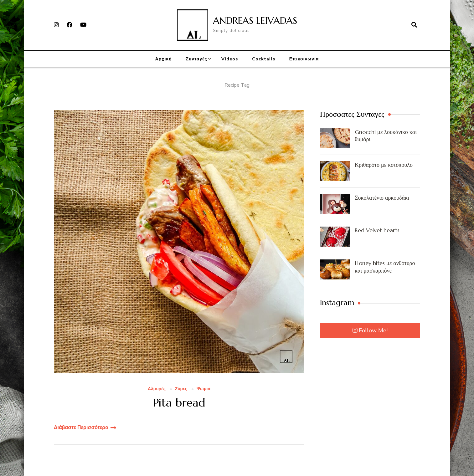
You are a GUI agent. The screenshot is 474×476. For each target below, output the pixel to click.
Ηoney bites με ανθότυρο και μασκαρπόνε (385, 267)
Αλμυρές (157, 389)
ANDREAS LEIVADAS (255, 20)
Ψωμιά (204, 389)
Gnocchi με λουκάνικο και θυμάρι (386, 136)
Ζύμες (181, 389)
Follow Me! (370, 330)
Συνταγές (197, 59)
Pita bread (179, 403)
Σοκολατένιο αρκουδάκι (382, 198)
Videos (230, 59)
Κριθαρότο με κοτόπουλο (384, 165)
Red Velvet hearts (377, 230)
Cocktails (264, 59)
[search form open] (414, 25)
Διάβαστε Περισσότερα (81, 427)
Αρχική (164, 59)
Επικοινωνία (304, 59)
